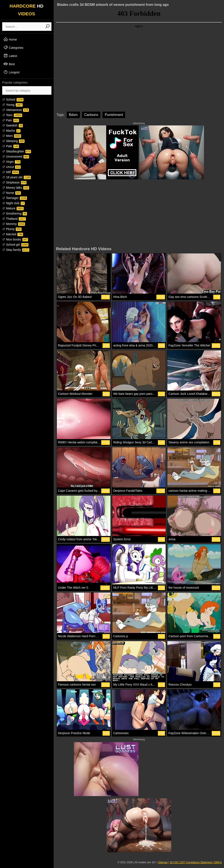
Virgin (11, 162)
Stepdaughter (17, 151)
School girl (15, 245)
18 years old (16, 177)
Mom (12, 136)
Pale (11, 146)
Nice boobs (15, 239)
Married (13, 234)
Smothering (15, 213)
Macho (11, 131)
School (13, 100)
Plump (12, 229)
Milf (11, 172)
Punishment (114, 115)
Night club (13, 203)
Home (10, 39)
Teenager (15, 198)
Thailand (14, 219)
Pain (11, 120)
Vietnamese (16, 110)
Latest (10, 56)
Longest (11, 72)
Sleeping (13, 141)
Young (12, 105)
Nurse (12, 193)
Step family (16, 250)
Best (9, 64)
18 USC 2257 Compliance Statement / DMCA (196, 862)
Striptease (14, 182)
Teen (12, 115)
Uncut (11, 167)
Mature (13, 208)
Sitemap (163, 862)
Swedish (12, 125)
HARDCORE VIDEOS (26, 10)
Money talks (16, 188)
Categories (13, 47)
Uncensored (16, 157)
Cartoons (91, 115)
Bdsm (73, 115)
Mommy (14, 224)
